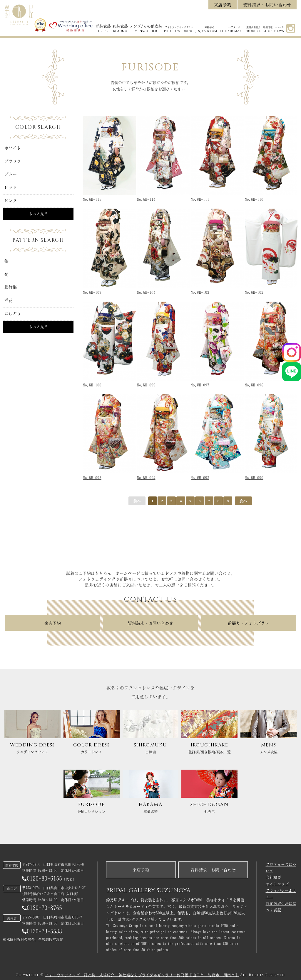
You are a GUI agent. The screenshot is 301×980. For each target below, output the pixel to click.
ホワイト (13, 148)
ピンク (11, 201)
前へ (137, 501)
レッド (11, 187)
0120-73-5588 (42, 931)
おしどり (13, 314)
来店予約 (223, 5)
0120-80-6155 (42, 878)
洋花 (9, 300)
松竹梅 (11, 287)
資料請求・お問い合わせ (267, 5)
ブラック (13, 161)
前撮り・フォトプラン (248, 623)
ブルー (11, 174)
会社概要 (273, 877)
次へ (243, 501)
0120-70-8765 (42, 908)
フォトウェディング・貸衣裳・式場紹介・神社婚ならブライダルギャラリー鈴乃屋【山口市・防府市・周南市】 (142, 975)
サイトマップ (277, 884)
